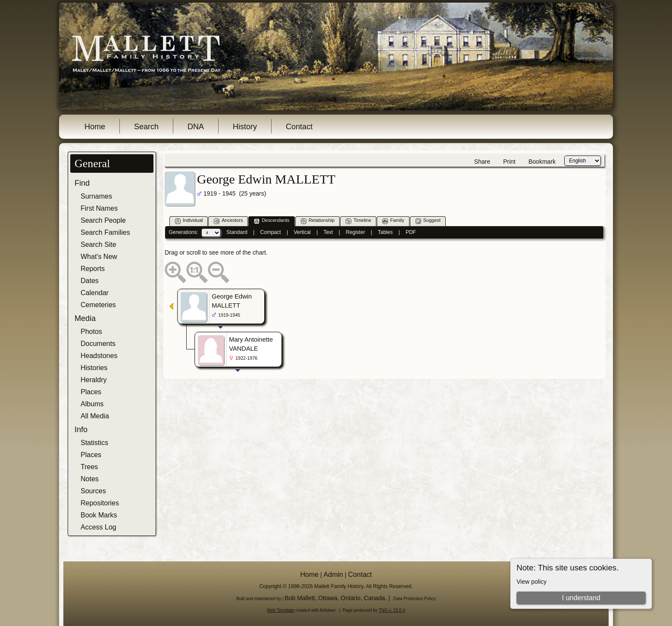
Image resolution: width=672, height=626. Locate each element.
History (245, 127)
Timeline (358, 221)
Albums (92, 404)
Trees (89, 467)
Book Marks (99, 515)
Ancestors (228, 221)
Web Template (281, 610)
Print (509, 162)
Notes (90, 479)
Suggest (428, 221)
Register (355, 232)
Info (81, 430)
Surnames (96, 196)
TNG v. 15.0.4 (392, 610)
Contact (299, 127)
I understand (581, 598)
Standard (237, 232)
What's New (99, 257)
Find (82, 183)
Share (482, 162)
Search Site (98, 244)
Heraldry (94, 380)
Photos (91, 332)
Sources (93, 491)
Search (146, 127)
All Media (95, 416)
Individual (189, 221)
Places (91, 392)
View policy (531, 582)
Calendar (95, 293)
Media (85, 318)
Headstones (99, 356)
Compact (271, 232)
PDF (411, 232)
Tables (385, 232)
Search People (103, 220)
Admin (333, 575)
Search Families (105, 232)
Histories (94, 368)
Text (328, 232)
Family (393, 221)
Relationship (318, 221)
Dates (90, 281)
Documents (98, 344)
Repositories (100, 503)
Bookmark (542, 162)
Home (95, 127)
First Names (99, 208)
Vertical (302, 232)
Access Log (98, 527)
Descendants (272, 221)
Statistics (94, 443)
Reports (93, 269)
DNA (196, 127)
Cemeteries (98, 305)
